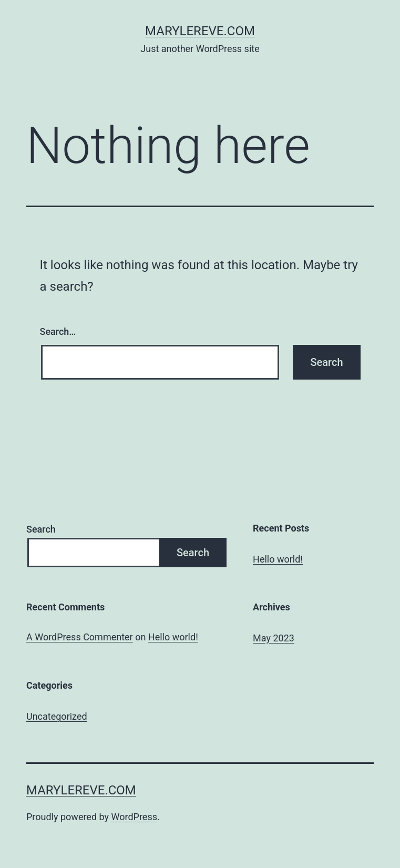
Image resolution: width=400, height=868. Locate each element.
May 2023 (274, 638)
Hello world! (278, 559)
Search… (58, 331)
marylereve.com (200, 31)
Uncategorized (57, 716)
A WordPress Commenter (80, 637)
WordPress (134, 817)
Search (41, 529)
